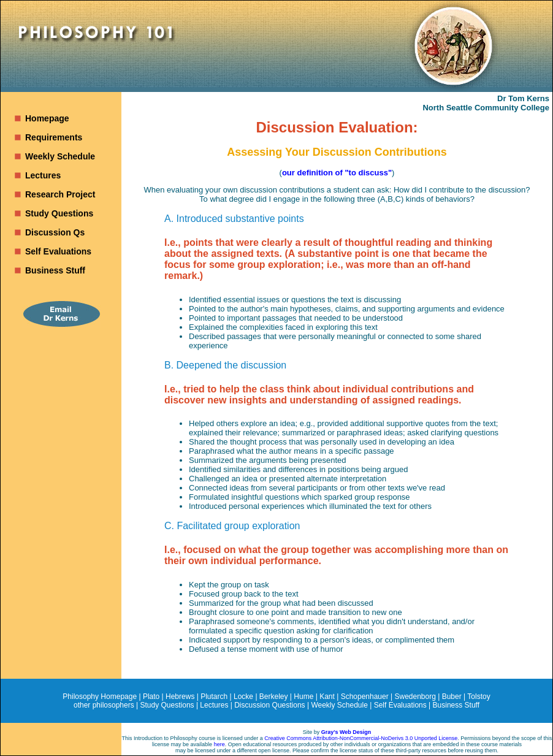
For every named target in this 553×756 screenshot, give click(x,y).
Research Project (60, 194)
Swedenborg (415, 697)
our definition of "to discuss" (337, 173)
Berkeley (274, 697)
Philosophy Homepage (100, 697)
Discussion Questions (269, 705)
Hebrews (180, 697)
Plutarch (214, 697)
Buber (452, 697)
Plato (151, 697)
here (219, 744)
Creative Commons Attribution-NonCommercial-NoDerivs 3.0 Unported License (361, 738)
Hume (303, 697)
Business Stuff (55, 270)
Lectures (43, 175)
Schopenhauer (365, 697)
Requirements (54, 137)
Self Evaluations (58, 251)
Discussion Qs (55, 232)
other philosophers (104, 705)
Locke (243, 697)
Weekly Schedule (60, 156)
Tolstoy (479, 697)
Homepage (47, 118)
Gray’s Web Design (346, 732)
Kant (327, 697)
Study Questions (59, 213)
